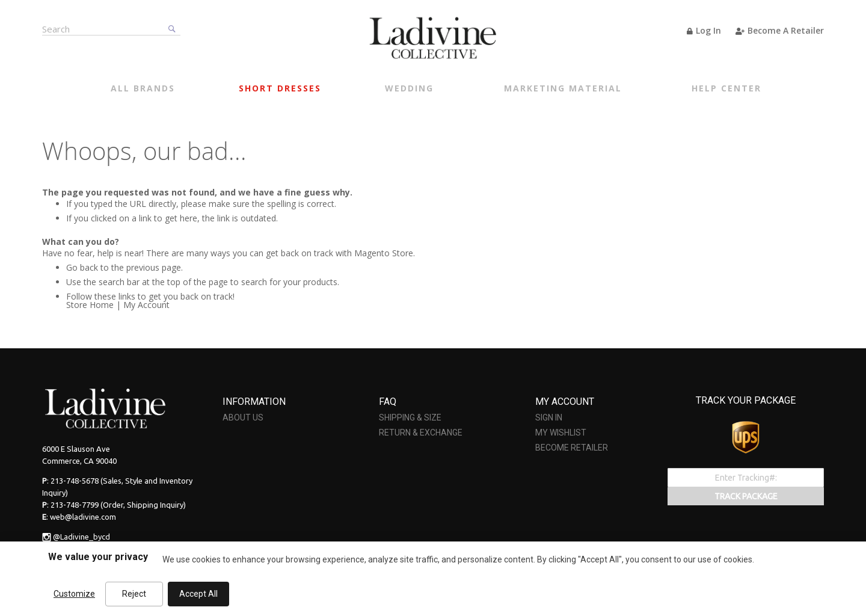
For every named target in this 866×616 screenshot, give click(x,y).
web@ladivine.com (83, 517)
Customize (74, 594)
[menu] (436, 90)
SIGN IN (549, 417)
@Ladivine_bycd (81, 537)
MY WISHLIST (561, 433)
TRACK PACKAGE (746, 496)
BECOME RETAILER (572, 448)
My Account (146, 305)
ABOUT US (243, 417)
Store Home (90, 305)
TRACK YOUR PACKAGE (746, 400)
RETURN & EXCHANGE (421, 433)
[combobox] (111, 28)
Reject (134, 594)
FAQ (388, 402)
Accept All (198, 594)
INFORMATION (254, 402)
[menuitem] (143, 90)
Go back (82, 267)
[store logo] (433, 38)
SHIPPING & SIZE (410, 417)
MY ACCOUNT (565, 402)
